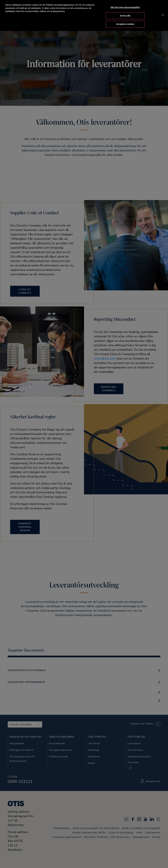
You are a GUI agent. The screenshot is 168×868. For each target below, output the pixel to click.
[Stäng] (163, 15)
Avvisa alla (125, 15)
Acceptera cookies (125, 24)
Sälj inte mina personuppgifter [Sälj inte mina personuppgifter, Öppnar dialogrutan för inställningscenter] (125, 7)
